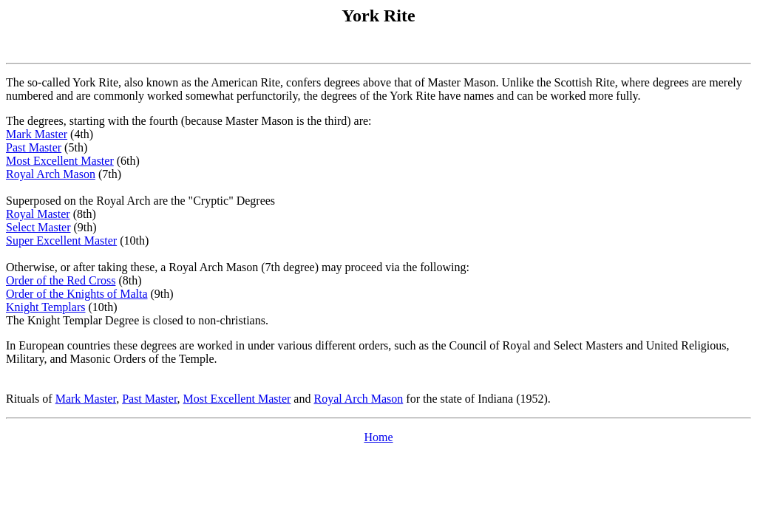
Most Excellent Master (60, 161)
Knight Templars (45, 307)
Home (378, 437)
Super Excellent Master (61, 241)
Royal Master (38, 214)
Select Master (38, 227)
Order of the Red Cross (61, 280)
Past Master (34, 147)
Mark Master (37, 134)
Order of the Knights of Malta (77, 294)
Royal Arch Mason (51, 174)
